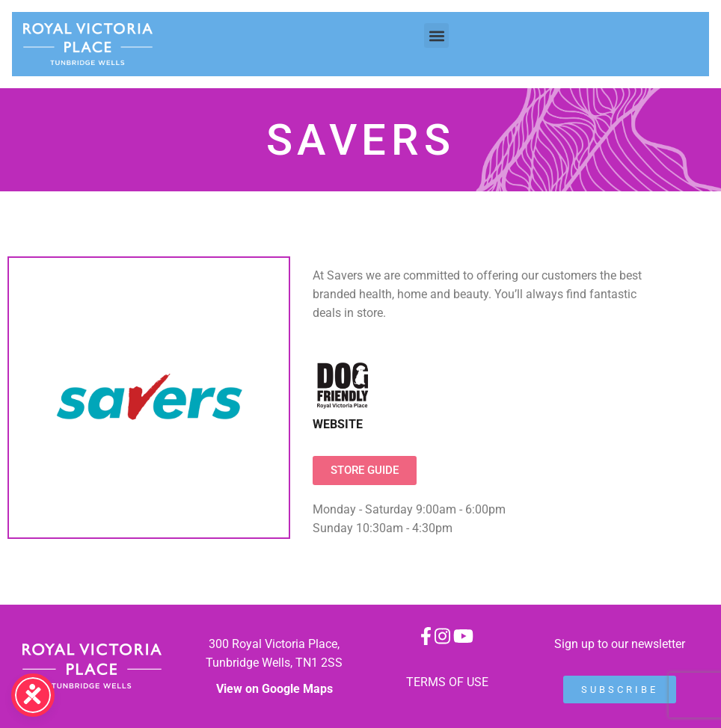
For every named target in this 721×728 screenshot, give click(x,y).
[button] (436, 36)
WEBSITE (338, 424)
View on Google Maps (274, 689)
